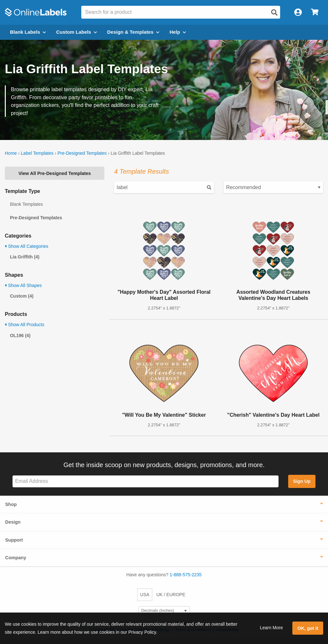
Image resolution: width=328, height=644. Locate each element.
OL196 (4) (20, 335)
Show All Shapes (23, 285)
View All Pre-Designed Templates (55, 173)
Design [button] (13, 522)
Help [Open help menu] (178, 32)
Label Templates (37, 153)
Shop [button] (11, 504)
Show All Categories (27, 246)
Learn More (271, 628)
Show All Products (25, 325)
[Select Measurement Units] (164, 611)
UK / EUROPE (171, 595)
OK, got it (308, 628)
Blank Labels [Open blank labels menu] (28, 32)
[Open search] (274, 13)
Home (11, 153)
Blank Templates (26, 204)
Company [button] (16, 558)
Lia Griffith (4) (25, 257)
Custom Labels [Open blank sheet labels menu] (77, 32)
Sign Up (302, 481)
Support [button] (14, 540)
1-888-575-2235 (186, 575)
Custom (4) (22, 296)
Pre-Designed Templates (82, 153)
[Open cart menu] (315, 12)
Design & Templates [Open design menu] (133, 32)
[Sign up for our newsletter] (146, 481)
